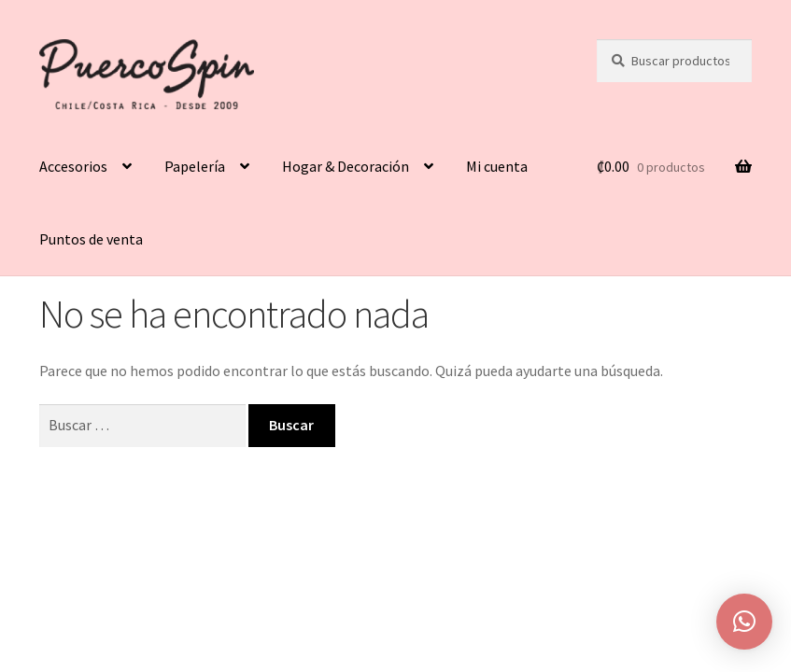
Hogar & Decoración (346, 166)
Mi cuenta (497, 166)
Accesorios (73, 166)
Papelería (195, 166)
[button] (744, 622)
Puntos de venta (91, 239)
